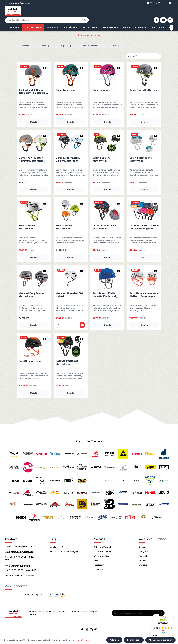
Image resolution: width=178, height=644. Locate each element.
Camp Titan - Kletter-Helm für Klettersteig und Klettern (31, 152)
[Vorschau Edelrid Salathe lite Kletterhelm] (155, 128)
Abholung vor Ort (57, 545)
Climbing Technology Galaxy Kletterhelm (68, 151)
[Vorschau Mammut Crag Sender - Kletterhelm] (45, 264)
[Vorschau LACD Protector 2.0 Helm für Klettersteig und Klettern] (155, 196)
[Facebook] (82, 629)
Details (34, 114)
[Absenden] (162, 611)
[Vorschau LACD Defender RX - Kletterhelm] (118, 196)
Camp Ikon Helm (65, 82)
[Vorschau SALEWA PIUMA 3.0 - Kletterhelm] (81, 331)
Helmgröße (65, 38)
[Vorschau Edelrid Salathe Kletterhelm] (118, 128)
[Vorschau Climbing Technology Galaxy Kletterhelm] (81, 128)
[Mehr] (170, 11)
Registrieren (25, 3)
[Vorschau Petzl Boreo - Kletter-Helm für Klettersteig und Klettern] (118, 264)
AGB (96, 559)
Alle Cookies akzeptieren (161, 640)
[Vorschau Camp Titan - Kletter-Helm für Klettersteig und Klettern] (45, 128)
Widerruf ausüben (102, 554)
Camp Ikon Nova (102, 82)
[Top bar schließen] (170, 3)
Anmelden (10, 3)
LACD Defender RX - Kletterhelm (104, 219)
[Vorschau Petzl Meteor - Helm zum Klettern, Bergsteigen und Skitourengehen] (155, 264)
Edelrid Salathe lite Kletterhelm (141, 151)
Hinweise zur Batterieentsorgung (64, 550)
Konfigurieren (134, 640)
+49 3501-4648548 (19, 550)
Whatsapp (143, 563)
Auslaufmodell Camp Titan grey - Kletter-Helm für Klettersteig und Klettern (34, 84)
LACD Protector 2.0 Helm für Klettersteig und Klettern (144, 219)
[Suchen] (128, 11)
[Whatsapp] (96, 629)
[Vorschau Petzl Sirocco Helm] (45, 331)
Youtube (142, 559)
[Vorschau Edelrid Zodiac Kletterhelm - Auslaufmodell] (81, 196)
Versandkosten (110, 635)
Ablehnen (115, 640)
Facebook (143, 554)
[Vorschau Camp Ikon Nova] (118, 60)
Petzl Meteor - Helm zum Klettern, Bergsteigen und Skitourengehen (144, 287)
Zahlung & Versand (102, 545)
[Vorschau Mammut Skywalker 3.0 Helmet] (81, 264)
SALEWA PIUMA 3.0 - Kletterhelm (68, 355)
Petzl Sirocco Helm (30, 353)
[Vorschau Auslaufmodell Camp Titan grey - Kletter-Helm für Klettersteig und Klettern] (45, 60)
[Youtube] (87, 629)
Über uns (142, 545)
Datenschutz (100, 567)
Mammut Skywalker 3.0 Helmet (69, 287)
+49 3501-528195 (18, 564)
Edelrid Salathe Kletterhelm (102, 151)
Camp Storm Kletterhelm (144, 82)
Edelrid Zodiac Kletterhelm (27, 219)
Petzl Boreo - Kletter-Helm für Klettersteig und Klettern (105, 287)
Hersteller (26, 38)
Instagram (143, 550)
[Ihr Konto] (156, 11)
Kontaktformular (27, 573)
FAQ (53, 537)
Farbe (45, 38)
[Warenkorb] (163, 11)
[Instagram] (92, 629)
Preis (116, 38)
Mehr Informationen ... (80, 640)
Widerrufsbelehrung (103, 550)
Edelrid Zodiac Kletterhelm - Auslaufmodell (64, 219)
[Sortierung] (143, 48)
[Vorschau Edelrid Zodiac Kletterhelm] (45, 196)
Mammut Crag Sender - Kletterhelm (32, 287)
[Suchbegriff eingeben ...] (86, 11)
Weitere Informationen (92, 38)
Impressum (99, 563)
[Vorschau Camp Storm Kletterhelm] (155, 60)
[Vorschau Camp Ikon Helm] (81, 60)
